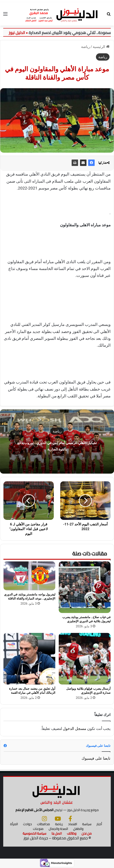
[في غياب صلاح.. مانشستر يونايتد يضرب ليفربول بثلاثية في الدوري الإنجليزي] (85, 587)
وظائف (72, 833)
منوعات (38, 829)
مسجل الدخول (74, 729)
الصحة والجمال (58, 829)
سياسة (87, 824)
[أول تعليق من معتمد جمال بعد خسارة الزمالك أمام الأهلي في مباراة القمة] (29, 659)
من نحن (87, 833)
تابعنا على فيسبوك (96, 758)
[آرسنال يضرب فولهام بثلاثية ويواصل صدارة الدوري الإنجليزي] (85, 659)
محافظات (43, 824)
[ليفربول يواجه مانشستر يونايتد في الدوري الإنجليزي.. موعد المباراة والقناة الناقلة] (29, 576)
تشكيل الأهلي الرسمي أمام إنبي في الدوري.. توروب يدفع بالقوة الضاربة (57, 445)
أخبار (99, 824)
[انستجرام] (44, 819)
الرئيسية (101, 47)
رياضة (85, 47)
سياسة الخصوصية (34, 833)
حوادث (27, 824)
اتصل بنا (57, 833)
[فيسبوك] (70, 819)
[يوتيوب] (58, 819)
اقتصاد (72, 824)
